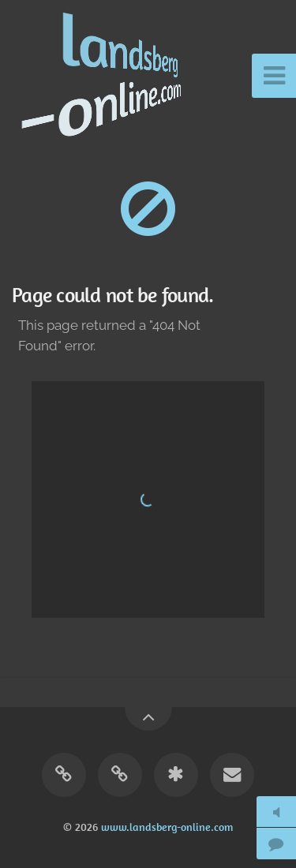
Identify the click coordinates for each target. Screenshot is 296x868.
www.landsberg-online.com (167, 827)
